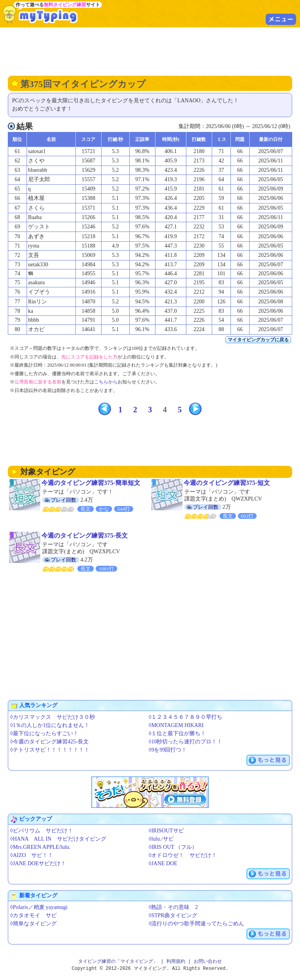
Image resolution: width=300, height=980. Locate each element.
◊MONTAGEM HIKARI (176, 725)
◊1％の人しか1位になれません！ (50, 725)
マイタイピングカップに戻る (258, 340)
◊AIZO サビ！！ (32, 855)
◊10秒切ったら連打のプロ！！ (186, 742)
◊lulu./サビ (161, 839)
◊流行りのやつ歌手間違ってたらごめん (197, 924)
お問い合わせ (208, 961)
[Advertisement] (150, 51)
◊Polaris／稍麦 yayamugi (39, 907)
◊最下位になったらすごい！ (44, 733)
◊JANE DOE (163, 863)
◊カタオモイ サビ (33, 915)
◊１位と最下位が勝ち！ (178, 733)
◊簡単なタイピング (33, 924)
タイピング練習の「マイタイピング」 (118, 961)
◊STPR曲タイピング (173, 915)
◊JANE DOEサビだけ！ (38, 863)
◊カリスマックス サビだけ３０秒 (53, 717)
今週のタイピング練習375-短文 (227, 483)
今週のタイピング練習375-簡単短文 (91, 483)
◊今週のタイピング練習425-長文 (49, 742)
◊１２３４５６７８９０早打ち (186, 717)
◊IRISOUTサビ (166, 831)
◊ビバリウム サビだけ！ (42, 831)
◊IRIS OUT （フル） (173, 847)
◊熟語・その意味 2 (173, 907)
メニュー (281, 19)
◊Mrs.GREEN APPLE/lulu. (40, 847)
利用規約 (176, 961)
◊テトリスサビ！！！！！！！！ (50, 750)
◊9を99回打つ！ (168, 750)
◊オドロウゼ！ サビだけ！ (183, 855)
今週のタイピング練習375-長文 (85, 535)
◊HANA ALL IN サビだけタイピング (58, 839)
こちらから (106, 382)
